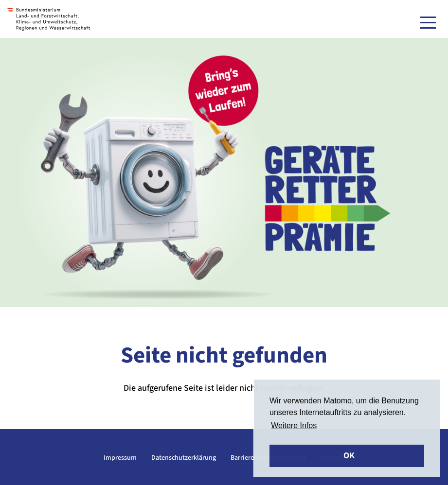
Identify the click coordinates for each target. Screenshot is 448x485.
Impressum (120, 458)
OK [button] (349, 456)
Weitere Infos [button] (294, 425)
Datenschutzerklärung (184, 458)
